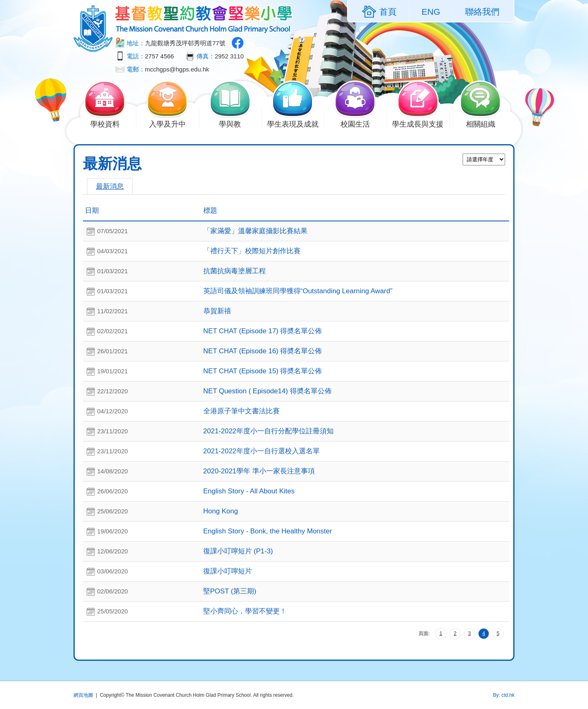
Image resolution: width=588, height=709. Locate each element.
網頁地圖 (83, 695)
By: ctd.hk (504, 695)
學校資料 (110, 123)
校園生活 (360, 123)
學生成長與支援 (421, 123)
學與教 (235, 123)
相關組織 (485, 123)
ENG (431, 12)
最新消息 (110, 186)
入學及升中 (172, 123)
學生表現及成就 (296, 123)
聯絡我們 (482, 12)
